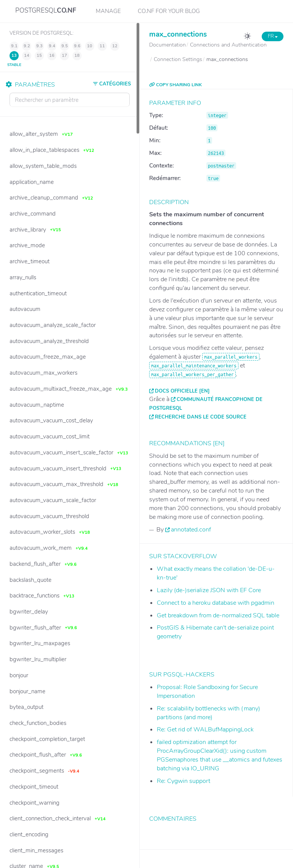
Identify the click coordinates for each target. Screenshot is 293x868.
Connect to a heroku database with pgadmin (216, 603)
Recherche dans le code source (201, 417)
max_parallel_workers (231, 357)
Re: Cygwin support (184, 781)
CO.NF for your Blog (169, 11)
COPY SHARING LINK (175, 85)
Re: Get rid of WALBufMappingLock (205, 730)
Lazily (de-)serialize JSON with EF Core (209, 590)
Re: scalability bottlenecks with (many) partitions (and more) (208, 713)
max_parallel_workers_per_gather (192, 374)
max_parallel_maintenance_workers (194, 366)
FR (273, 36)
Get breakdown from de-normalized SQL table (218, 615)
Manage (108, 11)
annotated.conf (191, 530)
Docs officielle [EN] (182, 391)
